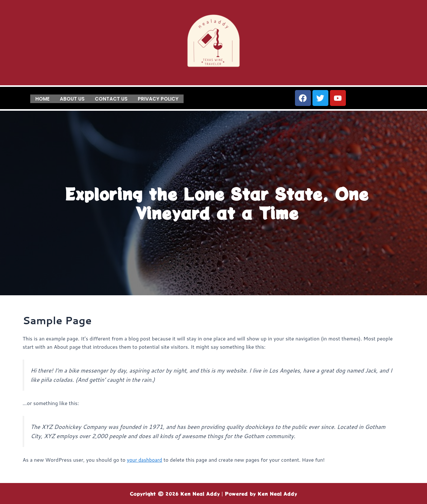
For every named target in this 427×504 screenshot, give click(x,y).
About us (72, 98)
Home (42, 98)
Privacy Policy (158, 98)
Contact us (111, 98)
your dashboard (145, 460)
